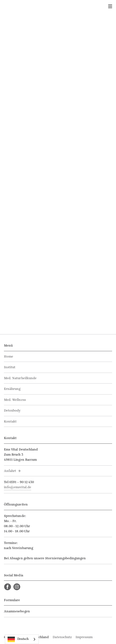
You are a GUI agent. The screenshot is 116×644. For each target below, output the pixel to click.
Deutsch (18, 639)
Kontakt (10, 422)
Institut (10, 367)
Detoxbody (12, 411)
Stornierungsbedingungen (65, 558)
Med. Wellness (15, 400)
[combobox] (22, 639)
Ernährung (12, 389)
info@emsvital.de (18, 487)
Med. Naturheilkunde (20, 378)
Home (9, 357)
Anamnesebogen (17, 612)
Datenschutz (62, 637)
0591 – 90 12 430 (22, 482)
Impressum (84, 637)
